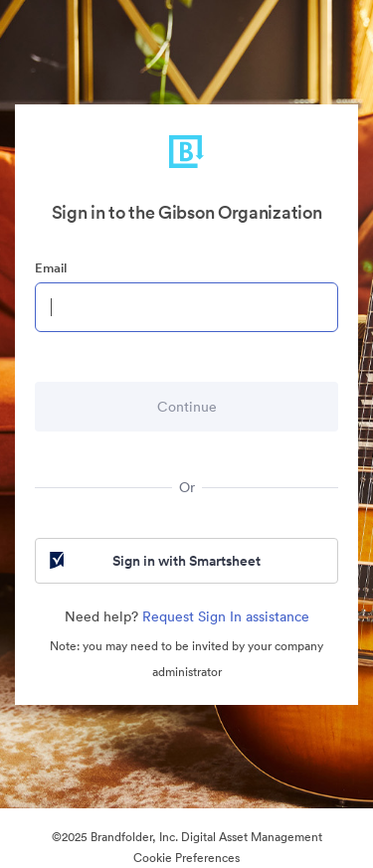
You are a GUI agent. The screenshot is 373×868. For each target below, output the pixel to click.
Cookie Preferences (186, 858)
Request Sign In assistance (226, 616)
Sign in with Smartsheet (153, 561)
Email (51, 268)
